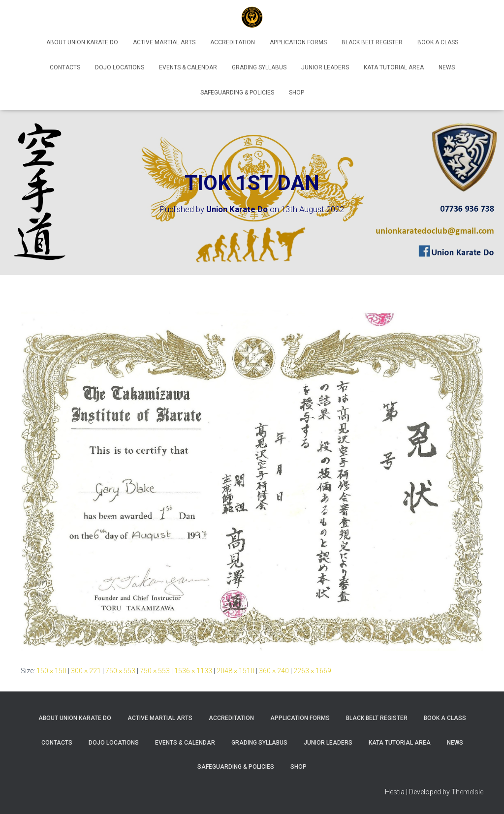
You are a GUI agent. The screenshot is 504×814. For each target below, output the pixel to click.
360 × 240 (274, 671)
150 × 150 (51, 671)
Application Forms (298, 42)
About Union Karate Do (82, 42)
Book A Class (438, 42)
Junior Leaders (325, 67)
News (447, 67)
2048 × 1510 (236, 671)
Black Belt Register (372, 42)
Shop (297, 93)
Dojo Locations (120, 67)
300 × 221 (86, 671)
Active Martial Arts (164, 42)
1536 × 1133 (193, 671)
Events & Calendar (188, 67)
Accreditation (233, 42)
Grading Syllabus (259, 67)
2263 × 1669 (312, 671)
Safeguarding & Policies (237, 93)
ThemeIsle (467, 792)
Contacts (65, 67)
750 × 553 (120, 671)
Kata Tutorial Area (394, 67)
